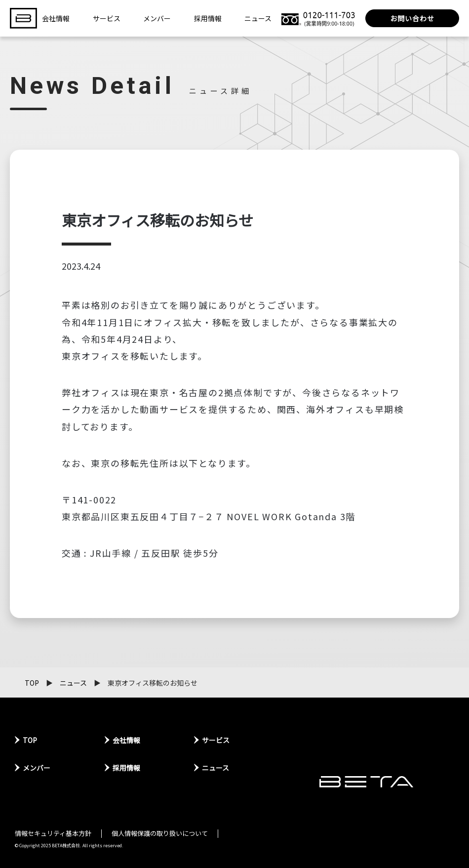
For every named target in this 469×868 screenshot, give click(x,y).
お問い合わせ (412, 18)
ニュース (258, 18)
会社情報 (56, 18)
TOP (32, 683)
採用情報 (208, 18)
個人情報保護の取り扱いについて (160, 833)
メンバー (157, 18)
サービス (107, 18)
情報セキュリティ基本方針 (53, 833)
